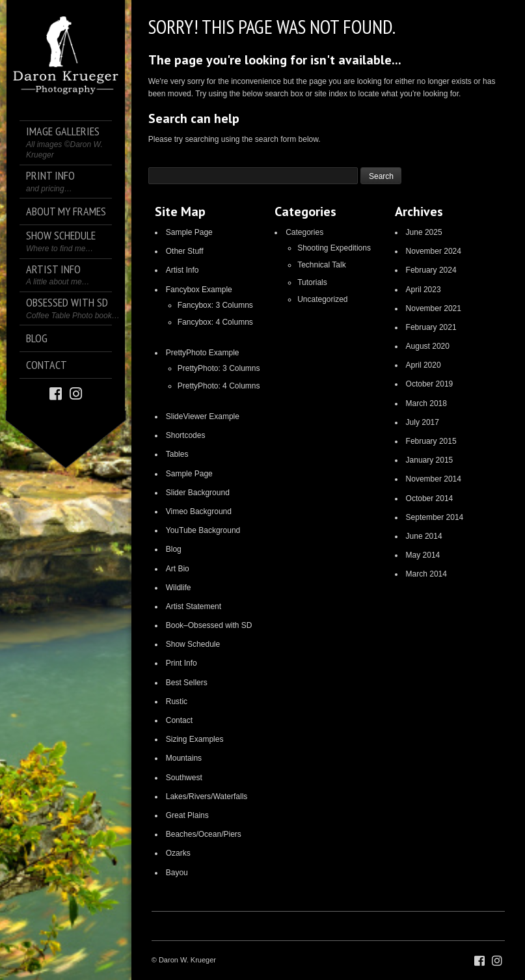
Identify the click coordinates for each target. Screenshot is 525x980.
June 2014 (424, 536)
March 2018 (426, 403)
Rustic (177, 701)
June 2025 (424, 232)
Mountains (184, 758)
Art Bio (178, 569)
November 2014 (434, 479)
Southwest (184, 778)
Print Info (182, 663)
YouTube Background (203, 530)
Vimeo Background (199, 511)
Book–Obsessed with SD (209, 625)
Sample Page (189, 232)
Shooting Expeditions (334, 248)
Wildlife (179, 588)
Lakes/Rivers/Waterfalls (207, 796)
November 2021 (434, 308)
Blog (174, 549)
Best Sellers (187, 683)
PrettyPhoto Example (203, 353)
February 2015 (431, 441)
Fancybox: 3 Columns (215, 305)
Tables (177, 454)
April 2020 (424, 365)
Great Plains (187, 815)
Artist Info (182, 270)
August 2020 (428, 346)
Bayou (177, 873)
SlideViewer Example (203, 416)
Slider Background (198, 493)
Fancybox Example (199, 290)
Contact (179, 720)
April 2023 (424, 290)
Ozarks (178, 853)
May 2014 (423, 555)
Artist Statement (194, 606)
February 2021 (431, 327)
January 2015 (430, 460)
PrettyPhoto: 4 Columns (219, 386)
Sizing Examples (195, 739)
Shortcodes (186, 435)
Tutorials (312, 282)
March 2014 (426, 574)
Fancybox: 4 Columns (215, 322)
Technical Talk (321, 265)
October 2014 (430, 498)
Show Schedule (193, 644)
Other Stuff (185, 251)
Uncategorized (322, 299)
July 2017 (423, 422)
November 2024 (434, 251)
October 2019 (430, 384)
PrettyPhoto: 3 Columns (219, 368)
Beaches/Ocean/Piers (204, 834)
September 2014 (435, 517)
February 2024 (431, 270)
